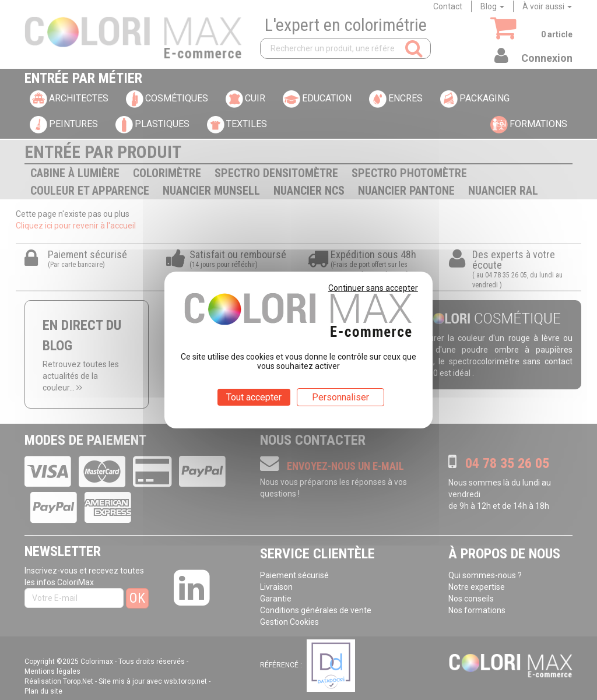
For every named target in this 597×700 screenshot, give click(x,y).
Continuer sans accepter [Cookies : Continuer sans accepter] (373, 288)
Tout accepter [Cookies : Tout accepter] (254, 397)
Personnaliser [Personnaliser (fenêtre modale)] (340, 397)
